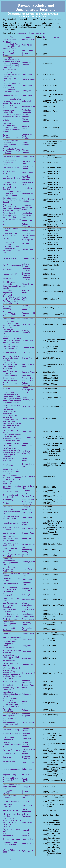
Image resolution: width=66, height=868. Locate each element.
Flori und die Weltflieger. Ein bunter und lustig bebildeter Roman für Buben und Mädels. (12, 128)
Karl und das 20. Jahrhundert (9, 629)
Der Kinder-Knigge (10, 619)
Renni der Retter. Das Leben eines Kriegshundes (11, 85)
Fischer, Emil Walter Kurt (27, 452)
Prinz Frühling (8, 392)
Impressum (7, 859)
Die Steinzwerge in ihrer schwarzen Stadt (11, 178)
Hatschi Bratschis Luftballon (10, 611)
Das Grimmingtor (10, 533)
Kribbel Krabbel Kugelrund (9, 172)
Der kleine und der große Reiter (10, 550)
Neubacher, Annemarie (27, 111)
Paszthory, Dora (28, 324)
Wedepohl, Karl (28, 193)
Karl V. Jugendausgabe (12, 265)
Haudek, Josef (28, 614)
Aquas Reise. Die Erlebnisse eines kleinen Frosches (10, 215)
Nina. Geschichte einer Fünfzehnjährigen (12, 555)
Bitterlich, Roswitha (26, 459)
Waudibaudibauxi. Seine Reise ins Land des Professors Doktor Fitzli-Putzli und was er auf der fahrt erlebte (12, 299)
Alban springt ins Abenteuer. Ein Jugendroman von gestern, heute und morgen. (10, 722)
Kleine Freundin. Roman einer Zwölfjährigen (9, 569)
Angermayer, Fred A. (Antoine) (27, 136)
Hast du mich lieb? (10, 274)
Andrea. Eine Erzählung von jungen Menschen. (12, 116)
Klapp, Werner (28, 539)
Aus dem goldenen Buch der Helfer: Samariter (10, 780)
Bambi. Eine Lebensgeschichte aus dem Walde (12, 74)
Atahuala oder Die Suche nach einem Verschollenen (10, 589)
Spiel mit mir (8, 269)
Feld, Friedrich (28, 45)
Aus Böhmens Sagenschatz (8, 739)
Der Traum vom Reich (11, 157)
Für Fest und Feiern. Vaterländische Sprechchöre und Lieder (11, 144)
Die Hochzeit (8, 685)
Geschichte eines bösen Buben (10, 710)
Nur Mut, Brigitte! (10, 352)
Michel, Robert (28, 801)
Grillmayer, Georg (26, 54)
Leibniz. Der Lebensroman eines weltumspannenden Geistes (11, 562)
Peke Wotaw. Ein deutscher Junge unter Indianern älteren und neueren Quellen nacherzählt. (12, 452)
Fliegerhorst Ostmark (11, 523)
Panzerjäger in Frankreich (9, 243)
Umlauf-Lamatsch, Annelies (26, 178)
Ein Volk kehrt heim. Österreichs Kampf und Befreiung (12, 162)
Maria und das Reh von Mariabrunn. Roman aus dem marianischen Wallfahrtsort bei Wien (12, 438)
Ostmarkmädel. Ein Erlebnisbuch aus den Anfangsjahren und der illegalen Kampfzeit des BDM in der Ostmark (12, 399)
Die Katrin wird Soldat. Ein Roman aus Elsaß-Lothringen (12, 151)
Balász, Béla (27, 431)
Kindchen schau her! (11, 614)
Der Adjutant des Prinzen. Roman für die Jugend (12, 200)
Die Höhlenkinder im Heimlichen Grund (11, 444)
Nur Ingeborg (8, 500)
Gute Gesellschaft (10, 95)
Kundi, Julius (27, 221)
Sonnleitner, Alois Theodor (28, 444)
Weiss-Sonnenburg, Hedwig (27, 550)
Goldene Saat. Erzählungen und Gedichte (10, 624)
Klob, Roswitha (28, 844)
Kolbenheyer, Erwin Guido (27, 681)
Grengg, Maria (28, 352)
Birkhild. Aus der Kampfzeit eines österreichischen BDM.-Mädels (12, 285)
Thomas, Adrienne (26, 116)
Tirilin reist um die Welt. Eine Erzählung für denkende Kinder (12, 639)
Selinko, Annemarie (26, 810)
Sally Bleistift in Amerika (9, 763)
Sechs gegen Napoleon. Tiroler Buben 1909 (10, 314)
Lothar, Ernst (27, 569)
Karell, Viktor (27, 739)
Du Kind (6, 503)
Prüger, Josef (27, 851)
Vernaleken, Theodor (27, 64)
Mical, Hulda (27, 392)
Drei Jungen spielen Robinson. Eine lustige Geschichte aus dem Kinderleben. (12, 365)
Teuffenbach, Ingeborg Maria (28, 503)
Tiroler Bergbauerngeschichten (12, 136)
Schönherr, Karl (28, 40)
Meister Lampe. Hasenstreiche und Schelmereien (10, 539)
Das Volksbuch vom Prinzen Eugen (11, 372)
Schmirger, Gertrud (26, 265)
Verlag (56, 37)
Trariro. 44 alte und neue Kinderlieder (10, 496)
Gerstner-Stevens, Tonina (28, 230)
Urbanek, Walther (26, 523)
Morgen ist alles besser (12, 810)
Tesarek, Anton (28, 619)
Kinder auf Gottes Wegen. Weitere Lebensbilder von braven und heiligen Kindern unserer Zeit (11, 703)
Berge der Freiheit (10, 258)
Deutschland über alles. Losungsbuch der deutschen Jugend (12, 193)
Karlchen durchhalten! (11, 769)
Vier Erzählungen (10, 40)
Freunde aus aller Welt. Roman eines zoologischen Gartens (12, 101)
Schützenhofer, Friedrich (28, 299)
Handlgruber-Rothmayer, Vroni (27, 215)
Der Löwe (7, 634)
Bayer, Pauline (28, 528)
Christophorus (8, 378)
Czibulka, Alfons (28, 80)
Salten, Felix (27, 74)
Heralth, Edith (27, 319)
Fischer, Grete (28, 340)
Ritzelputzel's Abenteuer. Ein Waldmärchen (9, 646)
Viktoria (6, 120)
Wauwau (6, 389)
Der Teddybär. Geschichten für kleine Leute (12, 332)
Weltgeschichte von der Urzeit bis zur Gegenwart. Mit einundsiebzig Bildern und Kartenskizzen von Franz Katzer (12, 673)
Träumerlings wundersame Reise (10, 106)
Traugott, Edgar (28, 258)
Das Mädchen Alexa (11, 584)
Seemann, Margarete (26, 269)
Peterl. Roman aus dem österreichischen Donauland (12, 787)
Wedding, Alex (28, 509)
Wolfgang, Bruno (29, 599)
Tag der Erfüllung (10, 775)
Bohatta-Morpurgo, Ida (28, 225)
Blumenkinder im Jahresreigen (9, 308)
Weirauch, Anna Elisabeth (28, 168)
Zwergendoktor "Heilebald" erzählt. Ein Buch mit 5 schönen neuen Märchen (12, 658)
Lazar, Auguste (28, 763)
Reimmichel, (27, 694)
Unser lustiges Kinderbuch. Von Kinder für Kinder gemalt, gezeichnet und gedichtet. (12, 822)
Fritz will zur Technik (11, 492)
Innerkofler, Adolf (29, 438)
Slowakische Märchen (11, 801)
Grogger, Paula (28, 348)
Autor (29, 37)
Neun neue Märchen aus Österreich (11, 544)
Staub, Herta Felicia (27, 128)
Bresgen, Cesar (28, 496)
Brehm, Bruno (28, 775)
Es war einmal (8, 279)
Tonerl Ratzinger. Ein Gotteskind (11, 689)
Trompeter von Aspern (12, 839)
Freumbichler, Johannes (27, 589)
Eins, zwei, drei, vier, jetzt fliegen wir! (11, 715)
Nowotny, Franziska (26, 332)
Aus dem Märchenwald (12, 376)
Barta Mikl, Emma (26, 292)
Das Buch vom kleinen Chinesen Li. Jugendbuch (12, 605)
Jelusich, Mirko (28, 157)
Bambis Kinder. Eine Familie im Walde (11, 517)
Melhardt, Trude (28, 378)
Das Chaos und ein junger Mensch (10, 292)
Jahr (45, 37)
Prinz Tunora (8, 465)
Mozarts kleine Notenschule (9, 111)
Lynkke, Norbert (28, 544)
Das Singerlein (9, 51)
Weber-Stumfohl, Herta (28, 399)
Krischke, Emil (28, 839)
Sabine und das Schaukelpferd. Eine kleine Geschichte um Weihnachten (11, 324)
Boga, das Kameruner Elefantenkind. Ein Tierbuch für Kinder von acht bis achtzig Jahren (12, 208)
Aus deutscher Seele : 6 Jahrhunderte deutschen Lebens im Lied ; (12, 250)
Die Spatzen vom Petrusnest (10, 183)
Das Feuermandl (9, 507)
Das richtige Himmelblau (8, 806)
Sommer (6, 225)
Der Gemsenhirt (9, 753)
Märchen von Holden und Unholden (11, 528)
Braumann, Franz (26, 624)
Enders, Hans (27, 250)
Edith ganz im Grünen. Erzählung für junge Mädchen (12, 358)
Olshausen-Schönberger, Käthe (27, 208)
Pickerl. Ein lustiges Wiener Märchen (11, 234)
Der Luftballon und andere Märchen (10, 844)
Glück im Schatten (10, 381)
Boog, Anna (27, 376)
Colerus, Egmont (29, 562)
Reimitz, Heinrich (25, 144)
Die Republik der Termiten (9, 188)
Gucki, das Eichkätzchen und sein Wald (12, 744)
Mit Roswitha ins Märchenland (9, 459)
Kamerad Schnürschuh (12, 750)
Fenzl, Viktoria (28, 172)
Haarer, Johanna (29, 477)
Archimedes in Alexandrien (8, 595)
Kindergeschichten (10, 681)
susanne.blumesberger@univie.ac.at (31, 33)
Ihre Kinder (7, 757)
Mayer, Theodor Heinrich (28, 200)
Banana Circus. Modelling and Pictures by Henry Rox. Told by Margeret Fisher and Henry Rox (12, 340)
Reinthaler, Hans (29, 106)
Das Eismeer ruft (9, 509)
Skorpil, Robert (28, 419)
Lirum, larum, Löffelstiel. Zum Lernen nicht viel (12, 694)
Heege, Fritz (27, 188)
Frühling (6, 239)
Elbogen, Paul (28, 664)
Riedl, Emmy (27, 822)
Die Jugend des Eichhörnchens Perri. (11, 91)
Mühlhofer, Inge (28, 500)
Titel (12, 37)
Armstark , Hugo (29, 243)
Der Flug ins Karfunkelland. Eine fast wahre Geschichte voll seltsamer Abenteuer (12, 45)
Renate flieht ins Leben (12, 319)
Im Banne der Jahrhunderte (8, 835)
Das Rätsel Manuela (11, 168)
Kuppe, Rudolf (28, 830)
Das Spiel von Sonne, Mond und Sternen (11, 348)
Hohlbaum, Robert (26, 734)
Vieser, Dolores (28, 51)
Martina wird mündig (11, 730)
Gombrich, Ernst (29, 673)
